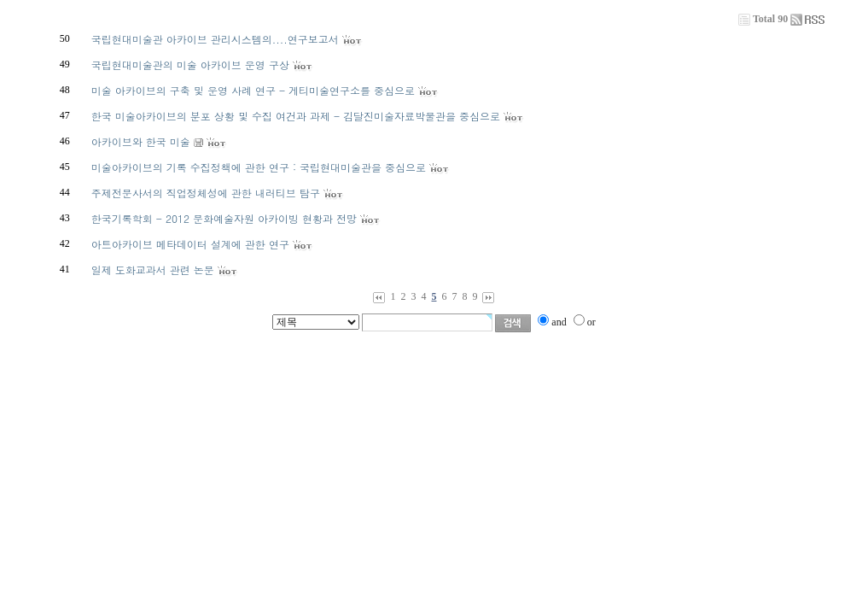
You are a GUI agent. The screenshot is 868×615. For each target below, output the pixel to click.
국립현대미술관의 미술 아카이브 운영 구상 (190, 64)
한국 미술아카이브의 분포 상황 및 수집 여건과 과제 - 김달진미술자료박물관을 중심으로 (296, 116)
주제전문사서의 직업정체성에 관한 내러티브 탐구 (206, 193)
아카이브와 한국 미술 (141, 141)
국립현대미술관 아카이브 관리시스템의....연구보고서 (215, 39)
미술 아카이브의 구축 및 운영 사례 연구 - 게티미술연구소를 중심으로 (253, 90)
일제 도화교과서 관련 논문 (153, 269)
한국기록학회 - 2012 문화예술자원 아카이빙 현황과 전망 (224, 218)
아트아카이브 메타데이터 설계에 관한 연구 (190, 244)
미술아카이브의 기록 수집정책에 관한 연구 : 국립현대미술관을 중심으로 (259, 167)
